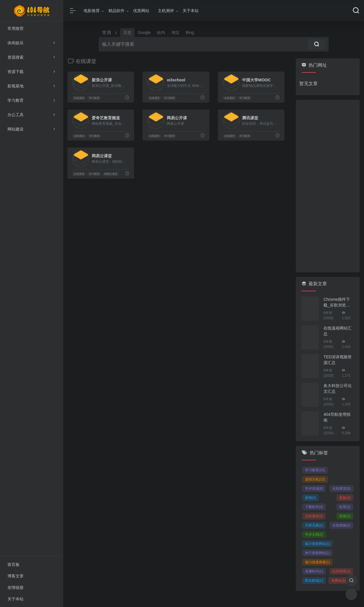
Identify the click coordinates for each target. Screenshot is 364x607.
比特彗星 (341, 571)
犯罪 (345, 507)
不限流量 (314, 525)
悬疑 (345, 498)
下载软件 (314, 507)
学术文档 (314, 535)
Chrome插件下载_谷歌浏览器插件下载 (337, 302)
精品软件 (116, 11)
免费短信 (340, 581)
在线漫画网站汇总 (338, 331)
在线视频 (341, 525)
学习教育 (94, 98)
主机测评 (166, 11)
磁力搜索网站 (318, 544)
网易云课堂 (111, 174)
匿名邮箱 (314, 581)
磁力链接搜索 (318, 562)
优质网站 (141, 11)
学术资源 (314, 489)
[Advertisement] (328, 186)
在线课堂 (79, 98)
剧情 (311, 498)
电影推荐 (92, 11)
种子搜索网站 (318, 553)
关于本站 (191, 11)
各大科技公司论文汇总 (338, 388)
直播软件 (314, 571)
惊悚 (345, 516)
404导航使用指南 (337, 417)
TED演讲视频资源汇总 (338, 360)
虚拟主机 (315, 479)
